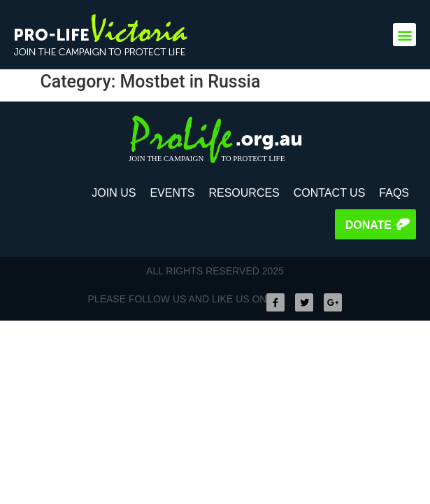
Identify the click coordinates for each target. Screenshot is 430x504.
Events (172, 193)
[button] (404, 35)
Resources (244, 193)
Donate (368, 225)
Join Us (114, 193)
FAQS (394, 193)
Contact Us (330, 193)
